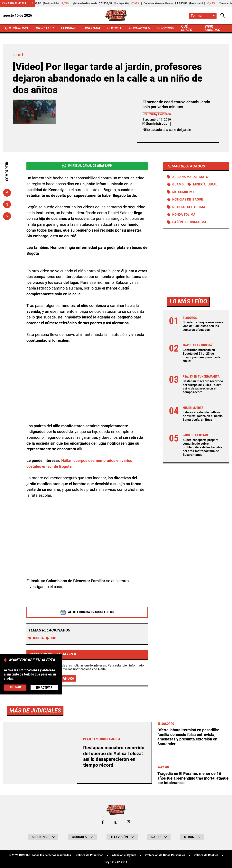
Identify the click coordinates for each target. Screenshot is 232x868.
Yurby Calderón (160, 114)
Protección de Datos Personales (165, 856)
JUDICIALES (44, 28)
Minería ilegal (205, 185)
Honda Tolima (184, 215)
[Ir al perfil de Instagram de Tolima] (129, 823)
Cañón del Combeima (190, 222)
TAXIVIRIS (69, 28)
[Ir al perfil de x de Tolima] (115, 823)
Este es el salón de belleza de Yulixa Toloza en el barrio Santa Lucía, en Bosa (203, 416)
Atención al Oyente (124, 856)
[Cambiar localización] (203, 16)
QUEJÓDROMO (17, 28)
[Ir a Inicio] (116, 16)
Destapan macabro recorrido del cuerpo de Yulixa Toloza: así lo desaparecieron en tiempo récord (203, 387)
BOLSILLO (115, 28)
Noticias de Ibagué (188, 200)
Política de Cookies (206, 856)
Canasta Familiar (14, 3)
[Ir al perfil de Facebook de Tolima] (103, 823)
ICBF (51, 638)
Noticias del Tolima (189, 207)
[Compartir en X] (7, 204)
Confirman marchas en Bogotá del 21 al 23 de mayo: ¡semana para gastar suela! (202, 356)
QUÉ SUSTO (187, 28)
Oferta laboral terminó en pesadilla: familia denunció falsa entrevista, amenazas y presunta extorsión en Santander (188, 737)
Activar (15, 687)
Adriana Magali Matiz (191, 177)
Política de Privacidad (90, 856)
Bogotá (36, 638)
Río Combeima (184, 192)
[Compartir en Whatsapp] (7, 216)
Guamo (178, 185)
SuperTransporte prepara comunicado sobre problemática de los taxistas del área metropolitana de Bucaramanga (202, 448)
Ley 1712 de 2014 (116, 863)
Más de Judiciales (36, 711)
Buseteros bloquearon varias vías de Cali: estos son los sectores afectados (203, 326)
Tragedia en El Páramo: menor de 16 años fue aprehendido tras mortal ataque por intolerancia (193, 779)
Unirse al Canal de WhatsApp (87, 166)
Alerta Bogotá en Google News (87, 613)
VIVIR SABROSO (213, 28)
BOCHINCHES (140, 28)
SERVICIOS (166, 28)
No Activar (44, 688)
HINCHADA (92, 28)
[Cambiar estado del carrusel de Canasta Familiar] (32, 3)
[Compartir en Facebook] (7, 193)
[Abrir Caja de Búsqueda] (223, 16)
